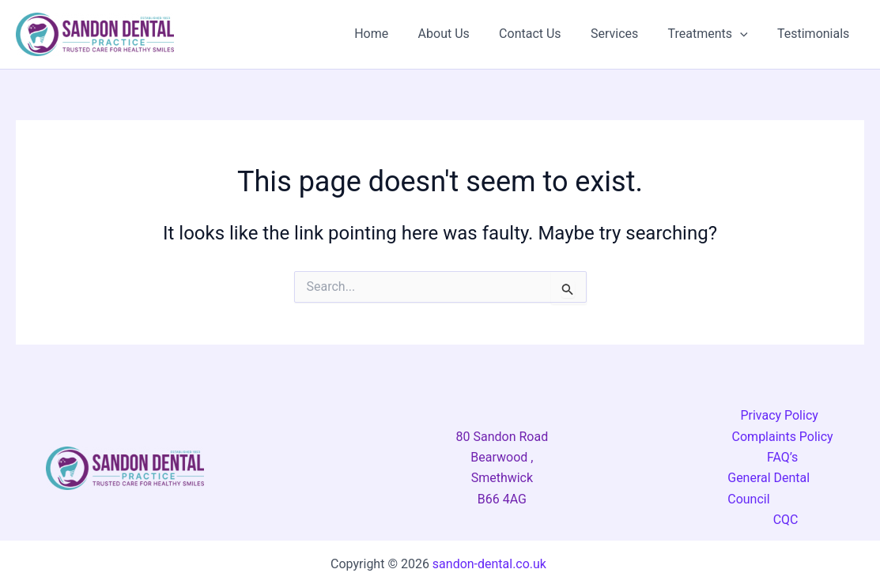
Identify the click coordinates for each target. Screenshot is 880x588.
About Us (462, 34)
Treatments (714, 34)
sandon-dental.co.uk (491, 564)
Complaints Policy (783, 437)
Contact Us (545, 34)
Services (625, 34)
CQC (786, 520)
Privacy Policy (779, 415)
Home (394, 34)
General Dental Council (769, 488)
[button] (746, 34)
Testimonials (816, 34)
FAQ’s (782, 457)
